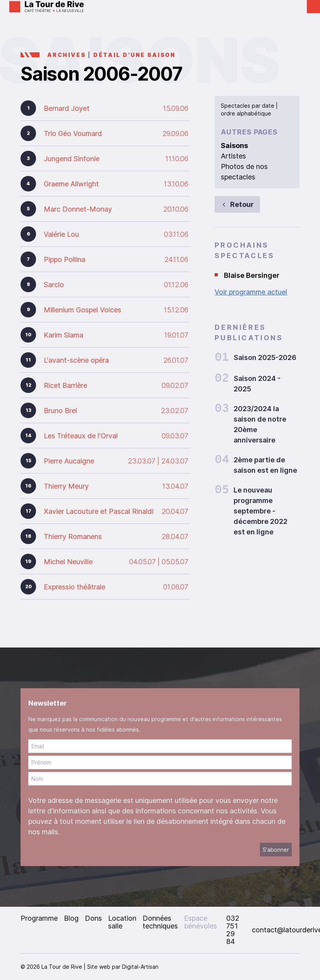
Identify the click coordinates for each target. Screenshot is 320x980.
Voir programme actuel (251, 292)
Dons (93, 918)
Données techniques (160, 922)
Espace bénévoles (200, 922)
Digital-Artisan (140, 967)
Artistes (233, 156)
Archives (66, 55)
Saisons (234, 146)
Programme (39, 918)
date (268, 106)
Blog (71, 918)
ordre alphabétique (246, 113)
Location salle (122, 922)
